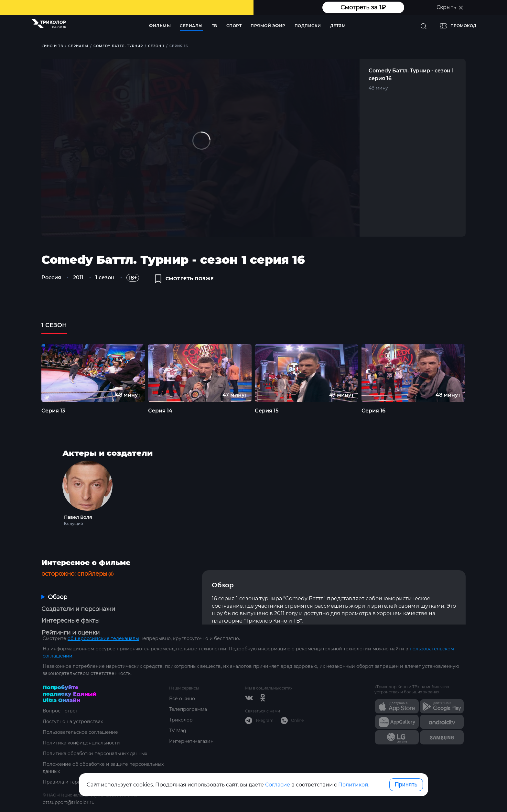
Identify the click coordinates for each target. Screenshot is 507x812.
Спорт (234, 26)
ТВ (215, 26)
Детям (338, 26)
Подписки (308, 26)
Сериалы (191, 26)
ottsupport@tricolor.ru (69, 802)
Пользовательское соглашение (80, 732)
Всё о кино (182, 699)
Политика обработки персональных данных (95, 753)
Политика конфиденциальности (81, 743)
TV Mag (178, 731)
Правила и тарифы (65, 782)
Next (477, 373)
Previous (30, 373)
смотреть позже (184, 279)
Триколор (181, 720)
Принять (406, 785)
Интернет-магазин (191, 741)
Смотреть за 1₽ (363, 7)
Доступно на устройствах (73, 721)
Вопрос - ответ (60, 711)
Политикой (353, 785)
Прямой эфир (268, 26)
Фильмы (160, 26)
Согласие (278, 785)
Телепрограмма (188, 709)
